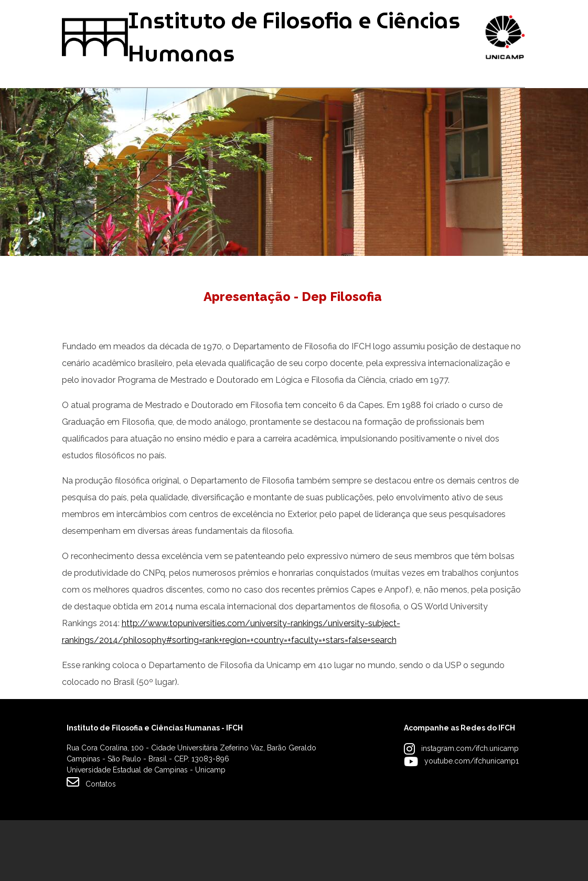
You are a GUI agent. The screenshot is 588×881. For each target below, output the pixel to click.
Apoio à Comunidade (480, 132)
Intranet (262, 14)
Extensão (371, 132)
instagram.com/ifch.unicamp (470, 809)
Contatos (91, 843)
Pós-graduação (190, 132)
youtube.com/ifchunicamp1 (472, 822)
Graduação (89, 132)
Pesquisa (287, 132)
